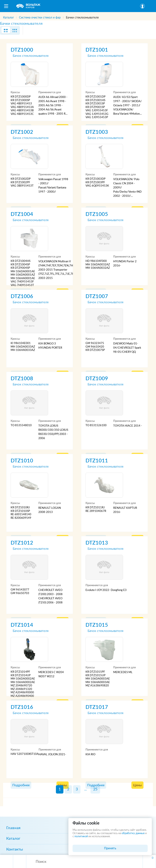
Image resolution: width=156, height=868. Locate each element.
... (86, 789)
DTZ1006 (22, 297)
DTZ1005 (97, 214)
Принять (110, 848)
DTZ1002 (22, 132)
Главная (13, 828)
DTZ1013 (97, 543)
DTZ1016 (22, 707)
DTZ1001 (97, 50)
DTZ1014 (22, 625)
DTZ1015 (97, 625)
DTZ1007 (97, 297)
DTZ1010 (22, 461)
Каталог (13, 839)
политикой (81, 836)
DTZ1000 (22, 50)
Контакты (15, 849)
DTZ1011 (97, 461)
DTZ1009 (97, 379)
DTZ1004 (22, 214)
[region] (78, 16)
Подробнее (21, 785)
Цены (137, 785)
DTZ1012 (22, 543)
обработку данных (133, 833)
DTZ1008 (22, 379)
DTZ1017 (97, 707)
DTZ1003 (97, 132)
